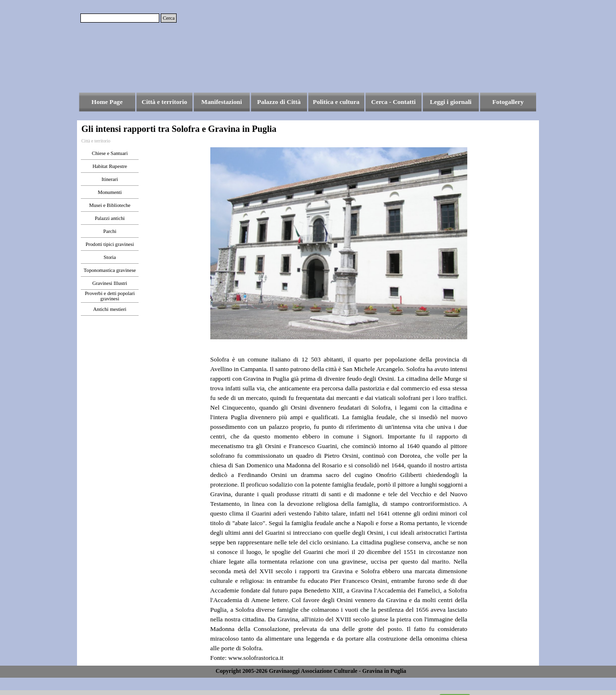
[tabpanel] (339, 504)
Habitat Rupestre (110, 166)
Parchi (109, 231)
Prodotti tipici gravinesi (110, 244)
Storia (109, 257)
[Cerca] (120, 18)
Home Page (107, 102)
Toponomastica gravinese (110, 270)
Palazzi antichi (110, 218)
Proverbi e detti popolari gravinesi (110, 296)
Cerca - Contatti (393, 102)
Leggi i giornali (451, 102)
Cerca (169, 18)
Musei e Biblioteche (110, 205)
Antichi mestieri (110, 309)
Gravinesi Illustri (110, 283)
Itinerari (110, 179)
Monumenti (110, 192)
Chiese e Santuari (110, 153)
